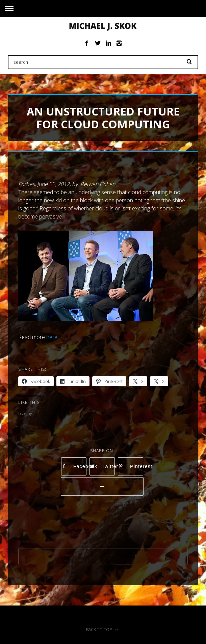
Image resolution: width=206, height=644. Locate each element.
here (52, 337)
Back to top (102, 630)
